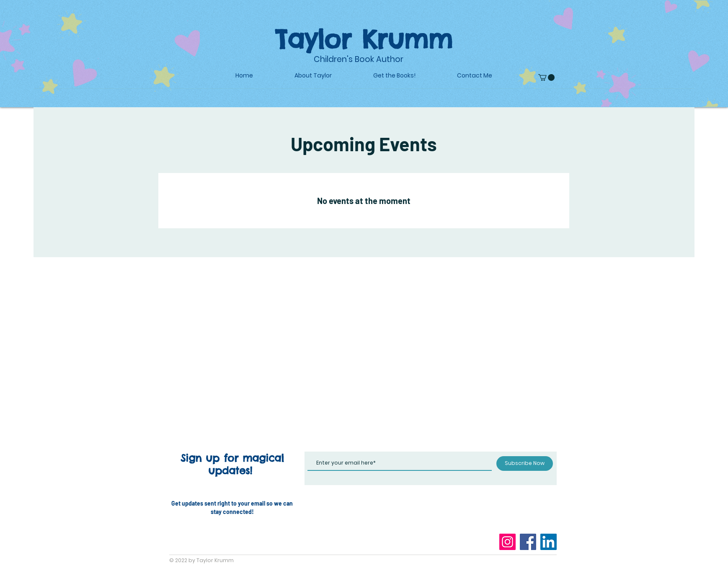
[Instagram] (507, 542)
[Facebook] (528, 542)
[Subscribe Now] (525, 464)
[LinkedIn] (549, 542)
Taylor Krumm (364, 39)
